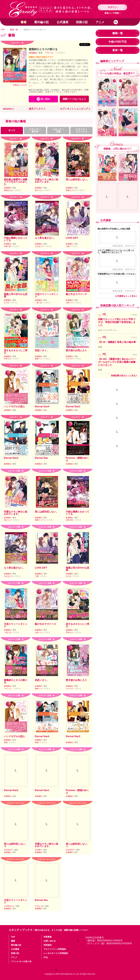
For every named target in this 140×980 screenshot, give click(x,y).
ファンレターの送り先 (21, 961)
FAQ (46, 957)
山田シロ (70, 303)
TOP (3, 30)
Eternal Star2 (11, 458)
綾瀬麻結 (33, 53)
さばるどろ (39, 246)
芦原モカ (8, 359)
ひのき (7, 303)
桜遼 (6, 742)
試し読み (45, 99)
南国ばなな (9, 190)
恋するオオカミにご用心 (16, 352)
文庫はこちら (19, 85)
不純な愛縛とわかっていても (16, 239)
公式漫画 (62, 22)
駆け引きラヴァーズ (76, 294)
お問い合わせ (50, 941)
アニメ (100, 22)
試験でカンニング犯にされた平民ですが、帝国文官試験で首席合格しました (117, 322)
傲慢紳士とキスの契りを (16, 681)
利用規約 (48, 945)
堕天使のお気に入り (76, 350)
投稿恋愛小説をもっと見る (123, 376)
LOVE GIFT (72, 238)
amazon (7, 109)
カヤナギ (70, 359)
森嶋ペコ (39, 359)
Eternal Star (41, 458)
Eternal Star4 (42, 407)
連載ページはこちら (73, 99)
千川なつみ (39, 906)
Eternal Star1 (42, 790)
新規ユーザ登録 (112, 13)
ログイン (112, 7)
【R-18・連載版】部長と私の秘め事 (117, 342)
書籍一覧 (14, 30)
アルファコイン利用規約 (55, 949)
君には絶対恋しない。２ (16, 845)
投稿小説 (82, 22)
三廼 (68, 246)
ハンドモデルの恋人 (14, 407)
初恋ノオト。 (42, 350)
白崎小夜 (8, 246)
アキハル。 (50, 53)
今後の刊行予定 (118, 42)
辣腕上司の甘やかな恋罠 (16, 295)
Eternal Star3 (73, 407)
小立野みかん (9, 906)
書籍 (24, 22)
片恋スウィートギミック (47, 295)
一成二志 (39, 303)
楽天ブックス (36, 109)
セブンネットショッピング (74, 109)
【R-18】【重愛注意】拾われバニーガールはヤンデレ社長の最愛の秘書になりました (117, 362)
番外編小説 (41, 22)
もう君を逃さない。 (45, 238)
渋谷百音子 (9, 850)
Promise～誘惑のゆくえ (77, 459)
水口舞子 (39, 850)
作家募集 (48, 937)
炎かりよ (39, 190)
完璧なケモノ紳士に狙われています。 (47, 181)
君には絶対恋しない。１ (78, 845)
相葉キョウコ (71, 190)
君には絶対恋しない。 (78, 179)
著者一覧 (118, 50)
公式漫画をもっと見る (125, 296)
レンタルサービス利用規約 (56, 953)
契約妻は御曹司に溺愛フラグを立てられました (16, 182)
